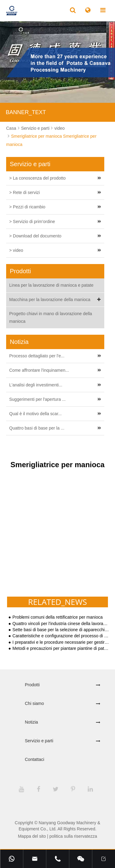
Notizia (31, 722)
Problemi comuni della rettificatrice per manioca (58, 617)
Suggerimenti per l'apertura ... (37, 399)
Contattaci (34, 759)
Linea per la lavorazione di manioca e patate (51, 285)
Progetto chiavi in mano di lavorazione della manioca (51, 317)
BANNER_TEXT (26, 112)
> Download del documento (35, 236)
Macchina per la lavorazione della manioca (56, 300)
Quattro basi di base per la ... (37, 428)
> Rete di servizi (25, 192)
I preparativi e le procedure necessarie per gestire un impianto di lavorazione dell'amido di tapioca (61, 642)
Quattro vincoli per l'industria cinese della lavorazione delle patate (61, 624)
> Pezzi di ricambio (27, 207)
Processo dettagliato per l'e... (37, 356)
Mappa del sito (32, 836)
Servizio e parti (35, 128)
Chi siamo (34, 703)
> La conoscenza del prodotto (37, 178)
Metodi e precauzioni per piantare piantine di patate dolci (61, 648)
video (59, 128)
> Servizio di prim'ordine (32, 222)
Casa (11, 128)
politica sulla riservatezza (73, 836)
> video (16, 250)
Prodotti (32, 685)
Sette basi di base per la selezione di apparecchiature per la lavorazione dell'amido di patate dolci (61, 630)
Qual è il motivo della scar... (35, 414)
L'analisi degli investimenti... (36, 385)
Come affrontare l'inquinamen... (39, 370)
